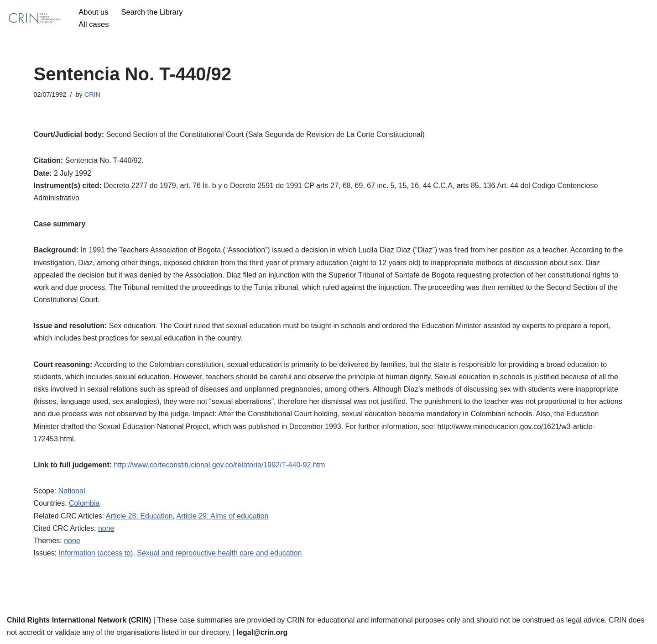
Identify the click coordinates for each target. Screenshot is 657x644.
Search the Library (152, 12)
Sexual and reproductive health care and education (219, 553)
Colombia (84, 503)
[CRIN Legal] (34, 18)
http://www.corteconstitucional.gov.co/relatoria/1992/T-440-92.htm (219, 465)
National (72, 491)
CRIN (92, 94)
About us (93, 12)
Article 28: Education (139, 516)
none (106, 528)
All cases (94, 24)
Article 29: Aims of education (223, 516)
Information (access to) (96, 553)
